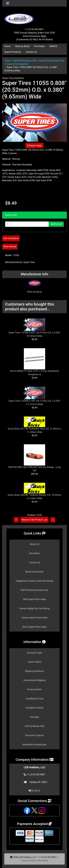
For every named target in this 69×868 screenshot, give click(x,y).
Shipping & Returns (35, 671)
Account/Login (34, 653)
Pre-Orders (40, 46)
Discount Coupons (35, 735)
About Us (34, 544)
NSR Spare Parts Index (34, 599)
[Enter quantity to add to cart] (27, 224)
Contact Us (31, 52)
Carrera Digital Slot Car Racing (34, 608)
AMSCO (53, 46)
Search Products (13, 52)
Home (7, 46)
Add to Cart (56, 224)
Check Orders (34, 662)
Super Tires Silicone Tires (52, 60)
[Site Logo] (34, 17)
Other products (34, 292)
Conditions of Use (34, 699)
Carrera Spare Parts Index (34, 618)
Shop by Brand (22, 46)
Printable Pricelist (34, 708)
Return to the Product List (34, 520)
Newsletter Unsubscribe (34, 745)
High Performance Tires (25, 60)
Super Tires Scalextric (18, 64)
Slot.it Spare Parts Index (35, 627)
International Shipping (34, 680)
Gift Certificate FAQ (34, 726)
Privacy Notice (34, 689)
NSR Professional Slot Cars (35, 590)
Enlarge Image (34, 145)
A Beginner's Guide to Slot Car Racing (34, 581)
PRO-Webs (43, 861)
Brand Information (35, 572)
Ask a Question (11, 238)
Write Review (10, 247)
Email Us (34, 791)
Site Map (35, 717)
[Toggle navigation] (8, 3)
